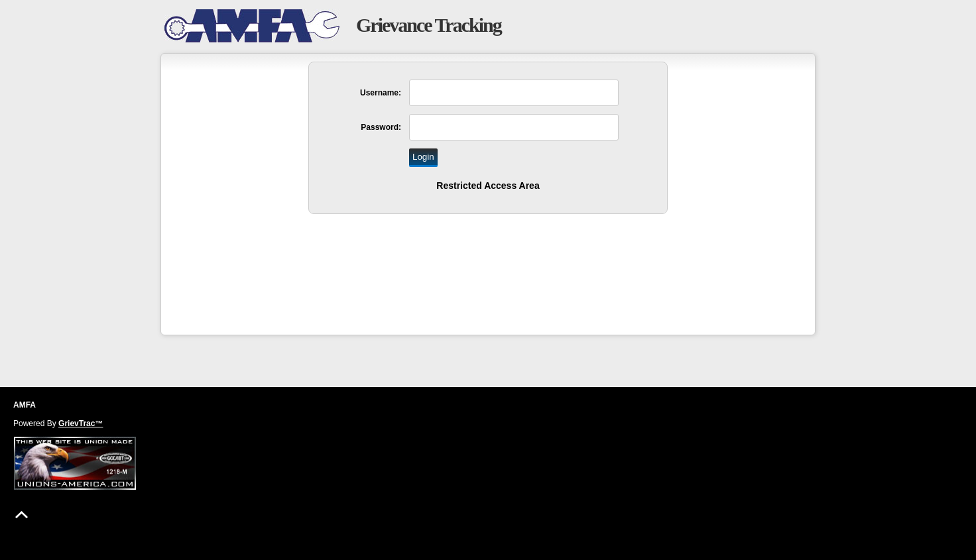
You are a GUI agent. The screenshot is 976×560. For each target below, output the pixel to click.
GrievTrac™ (81, 423)
